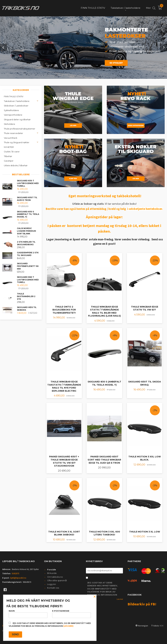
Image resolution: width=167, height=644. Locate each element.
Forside (52, 569)
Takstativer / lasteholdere (17, 101)
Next (164, 47)
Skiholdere (9, 124)
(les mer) (68, 626)
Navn (28, 614)
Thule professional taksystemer (20, 128)
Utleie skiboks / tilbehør (16, 165)
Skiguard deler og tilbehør (17, 119)
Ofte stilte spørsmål (57, 580)
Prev (3, 47)
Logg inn (52, 584)
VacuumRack (11, 138)
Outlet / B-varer (12, 151)
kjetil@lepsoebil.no (18, 578)
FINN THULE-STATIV (14, 96)
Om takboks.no (55, 577)
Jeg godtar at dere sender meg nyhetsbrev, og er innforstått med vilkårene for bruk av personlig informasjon (102, 588)
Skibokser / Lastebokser (16, 105)
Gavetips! (9, 160)
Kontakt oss (53, 587)
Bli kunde (52, 573)
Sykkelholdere (11, 110)
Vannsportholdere (13, 114)
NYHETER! (9, 147)
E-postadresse (72, 614)
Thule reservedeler (13, 133)
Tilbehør (8, 156)
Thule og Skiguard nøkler (17, 142)
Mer (148, 8)
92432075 (15, 573)
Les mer (120, 599)
